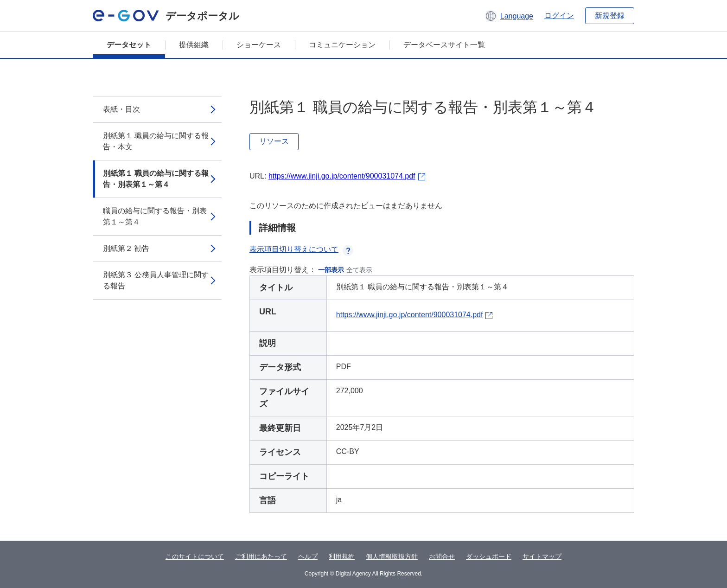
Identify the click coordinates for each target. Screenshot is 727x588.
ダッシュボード (489, 556)
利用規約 (342, 556)
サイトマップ (542, 556)
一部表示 (331, 270)
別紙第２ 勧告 (126, 248)
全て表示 (359, 270)
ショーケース (259, 45)
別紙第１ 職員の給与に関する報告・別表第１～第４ (156, 179)
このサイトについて (195, 556)
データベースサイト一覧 (444, 45)
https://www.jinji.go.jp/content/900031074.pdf (342, 176)
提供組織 (194, 45)
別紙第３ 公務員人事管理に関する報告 (156, 280)
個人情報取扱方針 (392, 556)
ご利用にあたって (261, 556)
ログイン (559, 16)
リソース (274, 141)
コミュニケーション (342, 45)
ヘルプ (308, 556)
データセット (129, 45)
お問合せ (442, 556)
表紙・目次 (121, 109)
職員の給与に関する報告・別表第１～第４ (155, 216)
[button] (509, 16)
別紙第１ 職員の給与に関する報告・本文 (156, 141)
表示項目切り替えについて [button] (301, 249)
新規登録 (610, 16)
